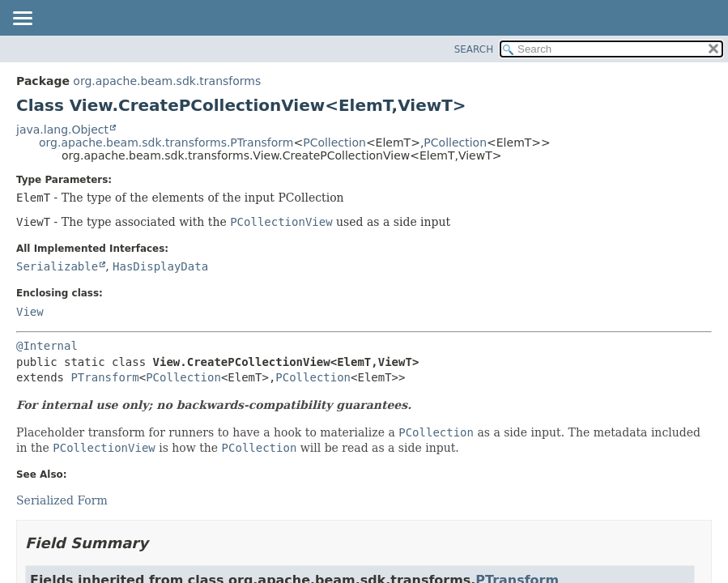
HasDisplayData (160, 266)
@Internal (47, 346)
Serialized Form (62, 500)
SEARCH (474, 49)
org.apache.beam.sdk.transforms (167, 81)
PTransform (104, 377)
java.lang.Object (62, 130)
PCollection (334, 143)
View (30, 312)
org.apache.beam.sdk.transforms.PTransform (166, 143)
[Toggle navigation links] (22, 19)
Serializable (57, 266)
